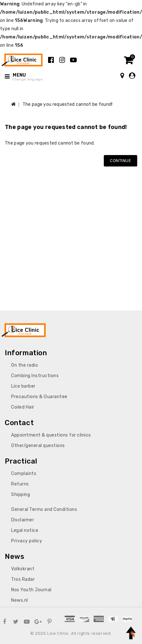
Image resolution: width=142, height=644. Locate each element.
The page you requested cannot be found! (68, 104)
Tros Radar (23, 579)
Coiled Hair (23, 407)
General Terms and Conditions (44, 509)
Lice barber (23, 386)
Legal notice (25, 530)
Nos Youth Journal (31, 590)
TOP (131, 633)
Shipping (21, 495)
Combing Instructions (35, 376)
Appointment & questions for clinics (51, 435)
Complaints (24, 474)
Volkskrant (23, 569)
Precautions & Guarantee (39, 397)
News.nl (20, 600)
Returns (20, 484)
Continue (121, 161)
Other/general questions (38, 446)
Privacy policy (27, 541)
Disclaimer (23, 520)
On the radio (25, 365)
